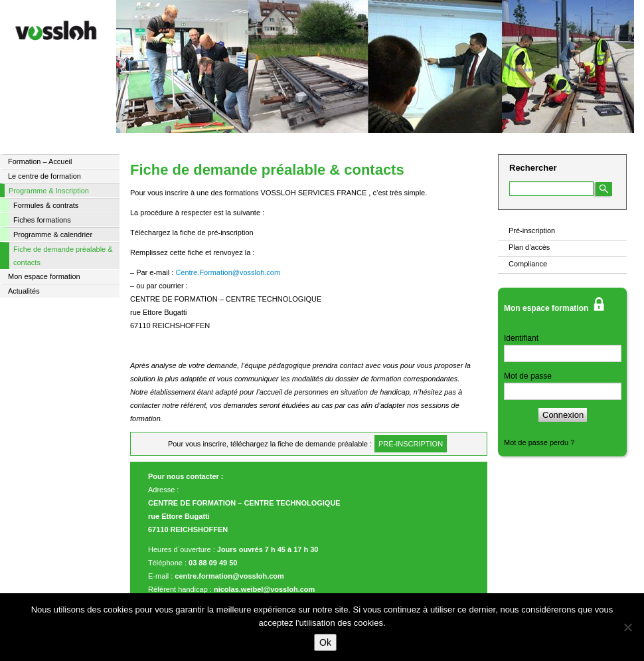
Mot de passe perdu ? (539, 442)
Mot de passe (528, 376)
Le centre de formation (44, 176)
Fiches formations (42, 220)
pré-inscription (411, 444)
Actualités (24, 291)
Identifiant (521, 338)
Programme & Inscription (49, 191)
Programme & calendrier (53, 235)
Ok (325, 642)
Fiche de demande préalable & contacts (63, 256)
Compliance (528, 264)
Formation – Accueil (40, 161)
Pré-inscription (532, 231)
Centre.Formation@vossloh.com (228, 272)
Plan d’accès (529, 247)
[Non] (627, 627)
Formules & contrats (46, 205)
